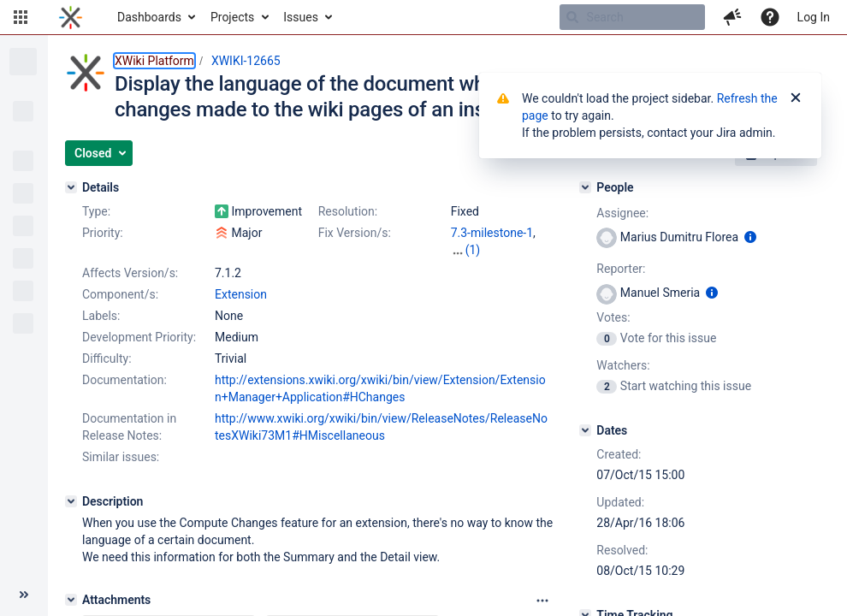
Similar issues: (121, 457)
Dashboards (149, 17)
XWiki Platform (154, 61)
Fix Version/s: (355, 233)
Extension (241, 294)
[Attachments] (71, 600)
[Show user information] (750, 237)
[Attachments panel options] (542, 601)
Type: (96, 211)
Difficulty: (107, 358)
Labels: (101, 316)
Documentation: (124, 380)
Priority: (103, 233)
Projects (232, 17)
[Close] (796, 98)
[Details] (71, 187)
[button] (21, 17)
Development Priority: (139, 337)
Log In (814, 17)
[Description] (71, 501)
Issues (301, 17)
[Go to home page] (71, 17)
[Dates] (585, 430)
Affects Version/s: (130, 273)
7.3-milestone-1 (492, 233)
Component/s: (120, 294)
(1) (473, 250)
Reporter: (621, 269)
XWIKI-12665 (246, 61)
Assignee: (622, 213)
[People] (585, 187)
